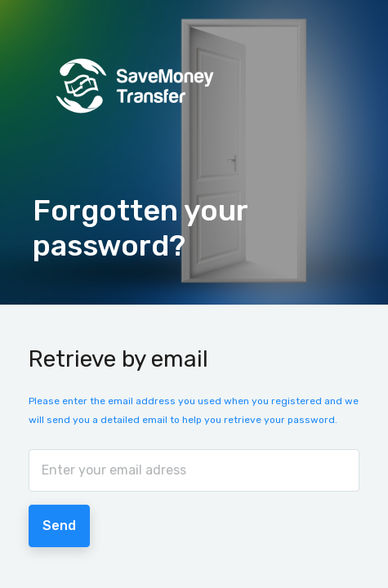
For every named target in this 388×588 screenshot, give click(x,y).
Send (59, 526)
